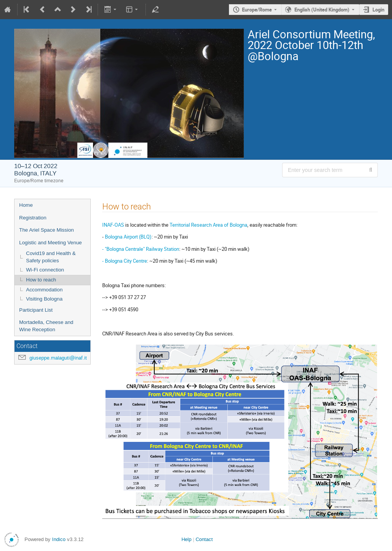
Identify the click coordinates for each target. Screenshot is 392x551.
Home (26, 205)
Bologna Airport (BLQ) (128, 237)
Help (186, 539)
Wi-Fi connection (45, 270)
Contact (204, 539)
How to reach (41, 280)
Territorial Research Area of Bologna (208, 225)
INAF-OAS (113, 225)
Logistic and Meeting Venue (51, 243)
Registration (33, 218)
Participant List (36, 310)
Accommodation (44, 290)
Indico (59, 539)
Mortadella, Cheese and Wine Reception (46, 326)
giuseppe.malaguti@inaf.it (58, 358)
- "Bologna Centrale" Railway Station (141, 249)
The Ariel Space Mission (47, 230)
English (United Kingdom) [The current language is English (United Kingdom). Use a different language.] (322, 10)
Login (378, 10)
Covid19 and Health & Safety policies (51, 257)
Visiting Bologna (44, 299)
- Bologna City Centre (125, 261)
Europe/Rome (257, 10)
